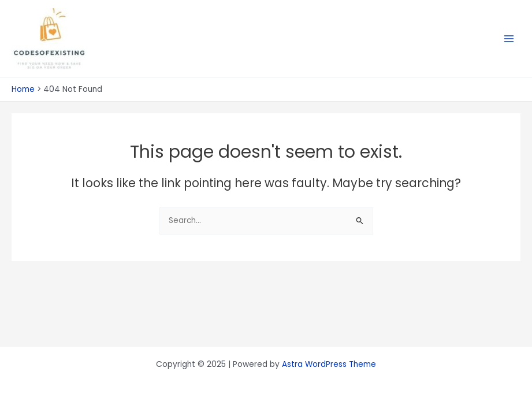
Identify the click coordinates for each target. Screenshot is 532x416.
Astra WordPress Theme (329, 364)
